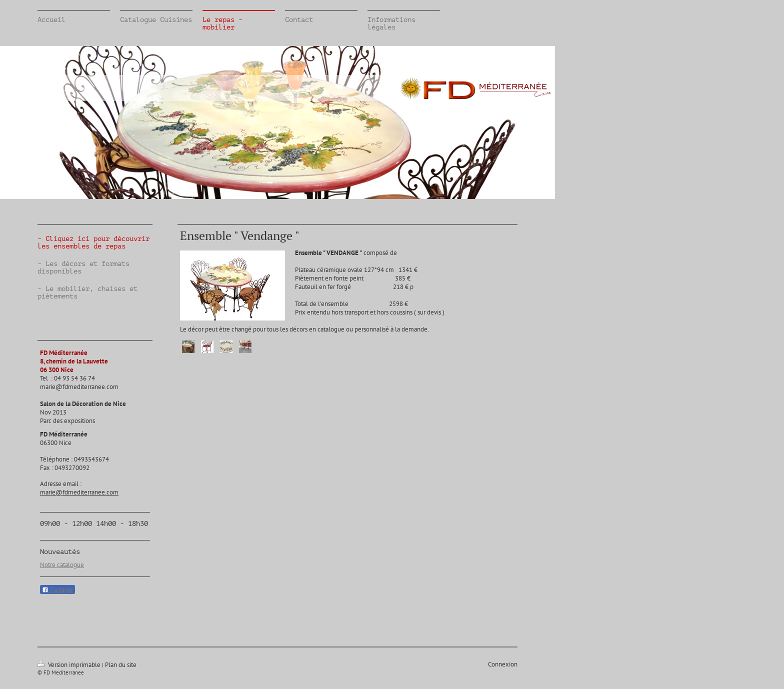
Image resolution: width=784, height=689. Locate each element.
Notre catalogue (62, 565)
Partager (57, 590)
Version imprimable (70, 665)
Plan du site (121, 665)
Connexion (503, 664)
